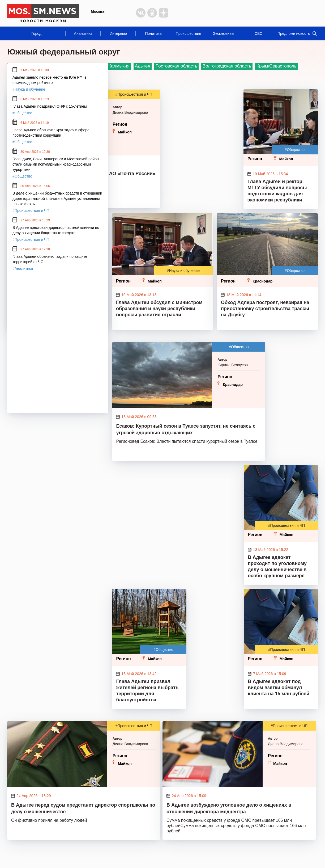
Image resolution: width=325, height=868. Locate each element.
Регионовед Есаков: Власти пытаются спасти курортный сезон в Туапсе (187, 441)
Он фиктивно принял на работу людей (49, 820)
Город (36, 33)
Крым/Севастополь (277, 66)
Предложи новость (294, 33)
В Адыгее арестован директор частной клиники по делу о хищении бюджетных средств (56, 230)
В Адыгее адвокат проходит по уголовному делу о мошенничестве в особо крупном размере (277, 566)
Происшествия (189, 33)
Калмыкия (119, 66)
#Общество (295, 150)
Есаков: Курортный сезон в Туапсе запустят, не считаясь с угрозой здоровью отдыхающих (186, 429)
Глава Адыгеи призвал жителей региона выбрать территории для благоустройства (147, 691)
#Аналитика (23, 268)
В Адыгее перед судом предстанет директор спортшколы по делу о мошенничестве (83, 808)
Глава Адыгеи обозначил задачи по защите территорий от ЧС (50, 259)
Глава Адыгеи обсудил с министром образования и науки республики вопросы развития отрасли (159, 309)
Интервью (118, 33)
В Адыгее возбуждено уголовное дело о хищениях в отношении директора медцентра (229, 808)
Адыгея (143, 66)
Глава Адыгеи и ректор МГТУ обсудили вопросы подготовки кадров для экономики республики (277, 191)
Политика (153, 33)
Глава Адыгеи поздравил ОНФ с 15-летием (50, 106)
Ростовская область (176, 66)
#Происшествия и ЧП (134, 94)
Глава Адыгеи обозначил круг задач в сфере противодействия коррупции (51, 133)
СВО (259, 33)
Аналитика (83, 33)
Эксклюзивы (224, 33)
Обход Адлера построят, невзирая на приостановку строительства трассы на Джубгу (265, 309)
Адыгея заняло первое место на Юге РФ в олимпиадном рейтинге (49, 80)
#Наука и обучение (183, 271)
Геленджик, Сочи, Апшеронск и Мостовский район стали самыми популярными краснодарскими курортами (56, 164)
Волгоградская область (227, 66)
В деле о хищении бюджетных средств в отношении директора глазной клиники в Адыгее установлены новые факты (57, 199)
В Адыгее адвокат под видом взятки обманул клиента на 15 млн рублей (279, 688)
